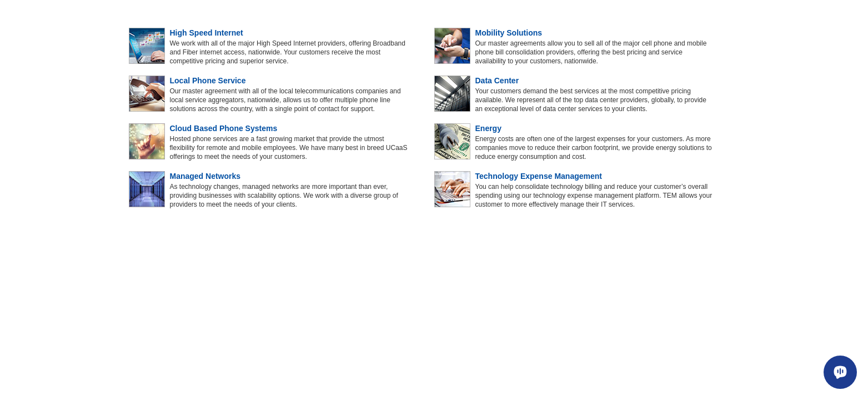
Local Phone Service (208, 81)
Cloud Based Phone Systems (224, 128)
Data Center (497, 81)
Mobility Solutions (509, 33)
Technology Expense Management (539, 176)
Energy (488, 128)
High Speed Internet (207, 33)
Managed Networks (205, 176)
